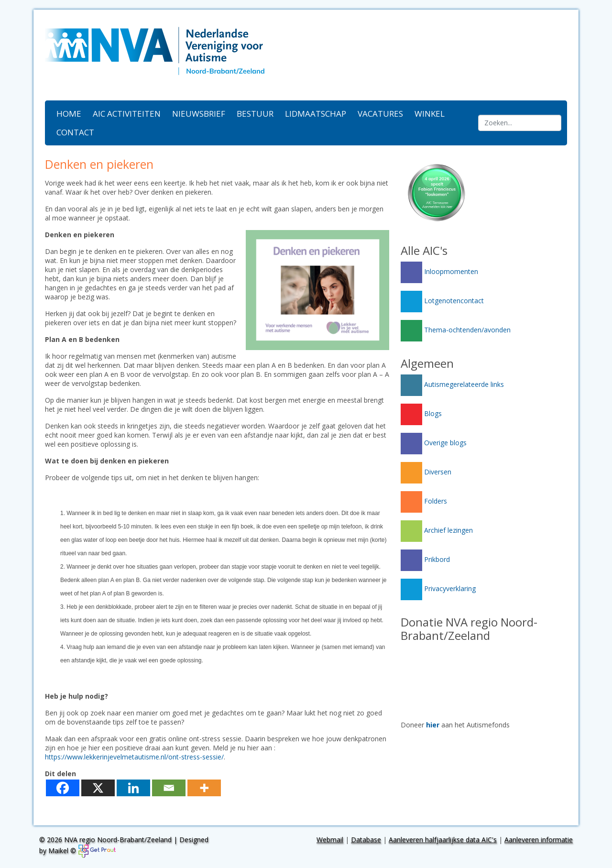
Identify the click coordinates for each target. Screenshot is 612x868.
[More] (204, 788)
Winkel (430, 114)
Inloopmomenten (439, 271)
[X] (98, 788)
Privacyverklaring (438, 588)
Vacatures (380, 114)
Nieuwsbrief (199, 114)
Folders (424, 501)
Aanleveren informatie (539, 840)
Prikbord (425, 559)
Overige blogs (434, 443)
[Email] (169, 788)
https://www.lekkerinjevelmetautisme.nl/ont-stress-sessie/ (134, 757)
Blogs (421, 413)
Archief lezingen (437, 530)
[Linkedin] (133, 788)
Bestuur (255, 114)
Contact (75, 132)
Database (366, 840)
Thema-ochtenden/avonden (456, 330)
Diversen (426, 472)
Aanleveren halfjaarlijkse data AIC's (443, 840)
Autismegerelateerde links (452, 384)
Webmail (330, 840)
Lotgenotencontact (442, 301)
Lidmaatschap (316, 114)
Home (69, 114)
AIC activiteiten (127, 114)
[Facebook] (63, 788)
